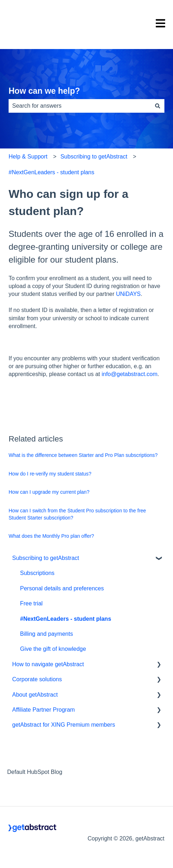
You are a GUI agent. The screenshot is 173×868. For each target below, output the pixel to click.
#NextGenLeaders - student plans (51, 172)
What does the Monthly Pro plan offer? (51, 536)
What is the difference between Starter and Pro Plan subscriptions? (83, 455)
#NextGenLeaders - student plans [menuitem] (66, 619)
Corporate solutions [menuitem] (37, 679)
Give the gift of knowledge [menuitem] (53, 649)
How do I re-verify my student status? (50, 474)
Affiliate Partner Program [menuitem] (44, 710)
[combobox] (80, 106)
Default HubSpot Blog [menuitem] (35, 772)
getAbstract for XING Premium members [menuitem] (64, 725)
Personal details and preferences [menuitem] (62, 588)
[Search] (158, 106)
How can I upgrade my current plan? (49, 492)
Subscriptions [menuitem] (37, 573)
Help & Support (28, 157)
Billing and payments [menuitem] (47, 634)
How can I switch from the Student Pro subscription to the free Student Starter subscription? (77, 514)
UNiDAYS (128, 294)
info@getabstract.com (130, 374)
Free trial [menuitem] (31, 603)
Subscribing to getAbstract (94, 157)
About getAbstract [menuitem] (35, 695)
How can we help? (44, 91)
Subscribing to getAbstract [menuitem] (46, 558)
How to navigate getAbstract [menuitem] (48, 664)
